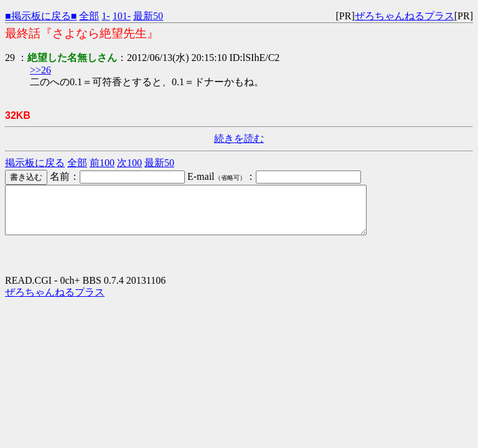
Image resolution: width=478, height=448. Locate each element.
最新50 (148, 16)
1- (105, 16)
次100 (129, 163)
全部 (89, 16)
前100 (102, 163)
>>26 (40, 70)
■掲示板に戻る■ (41, 16)
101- (122, 16)
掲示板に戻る (35, 163)
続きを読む (239, 138)
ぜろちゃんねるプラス (405, 16)
